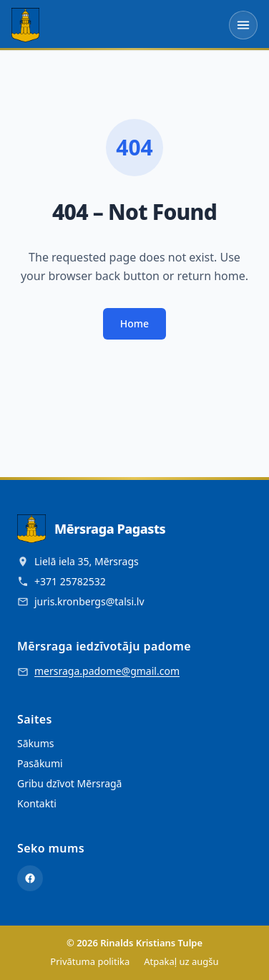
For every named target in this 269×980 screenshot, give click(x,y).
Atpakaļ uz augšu (181, 961)
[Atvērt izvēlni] (243, 25)
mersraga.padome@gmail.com (107, 671)
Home (134, 323)
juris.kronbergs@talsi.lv (89, 601)
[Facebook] (30, 878)
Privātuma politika (90, 961)
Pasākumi (40, 763)
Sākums (35, 743)
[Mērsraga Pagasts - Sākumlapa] (25, 25)
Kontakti (37, 803)
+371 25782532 (70, 581)
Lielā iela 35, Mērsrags (87, 561)
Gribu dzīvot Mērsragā (69, 783)
